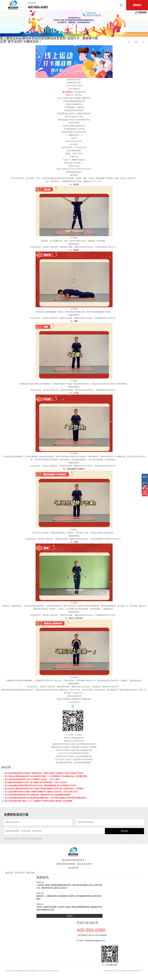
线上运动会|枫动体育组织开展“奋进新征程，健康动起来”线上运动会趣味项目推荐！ (38, 795)
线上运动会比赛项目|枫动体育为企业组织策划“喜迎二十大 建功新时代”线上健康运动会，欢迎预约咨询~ (46, 776)
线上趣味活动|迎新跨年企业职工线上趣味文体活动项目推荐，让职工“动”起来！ (37, 782)
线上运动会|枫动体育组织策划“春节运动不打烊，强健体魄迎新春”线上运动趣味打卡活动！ (41, 785)
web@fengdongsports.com (95, 940)
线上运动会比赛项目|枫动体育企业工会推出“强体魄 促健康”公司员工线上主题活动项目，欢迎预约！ (45, 789)
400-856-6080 (38, 7)
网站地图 (31, 873)
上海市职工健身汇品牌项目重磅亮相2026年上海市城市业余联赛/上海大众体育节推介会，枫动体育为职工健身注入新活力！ (70, 885)
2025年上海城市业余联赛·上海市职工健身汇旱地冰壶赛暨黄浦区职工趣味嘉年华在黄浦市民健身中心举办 (70, 907)
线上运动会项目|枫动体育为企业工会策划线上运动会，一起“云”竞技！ (33, 779)
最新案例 (137, 5)
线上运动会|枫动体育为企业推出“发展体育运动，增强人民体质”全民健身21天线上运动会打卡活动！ (45, 773)
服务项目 (9, 873)
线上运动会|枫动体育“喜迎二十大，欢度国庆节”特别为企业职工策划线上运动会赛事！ (39, 801)
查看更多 (70, 916)
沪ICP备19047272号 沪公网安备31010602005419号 (123, 971)
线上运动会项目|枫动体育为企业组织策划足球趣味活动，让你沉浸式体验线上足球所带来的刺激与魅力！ (46, 798)
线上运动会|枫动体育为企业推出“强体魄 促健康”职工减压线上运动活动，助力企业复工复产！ (42, 792)
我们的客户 (20, 873)
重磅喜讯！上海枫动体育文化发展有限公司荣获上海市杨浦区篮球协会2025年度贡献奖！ (70, 896)
